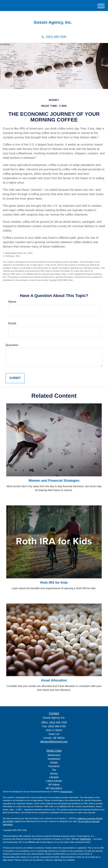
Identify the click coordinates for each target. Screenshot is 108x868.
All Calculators (54, 788)
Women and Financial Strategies (54, 481)
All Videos (54, 785)
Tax (54, 770)
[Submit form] (15, 378)
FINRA (83, 839)
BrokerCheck (67, 792)
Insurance (54, 766)
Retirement (54, 755)
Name (12, 302)
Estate (54, 763)
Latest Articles (54, 781)
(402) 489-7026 (54, 37)
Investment (54, 759)
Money (54, 774)
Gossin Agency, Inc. (54, 22)
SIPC (89, 839)
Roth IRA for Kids (54, 583)
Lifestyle (54, 777)
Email (12, 323)
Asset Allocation (54, 680)
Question (12, 345)
